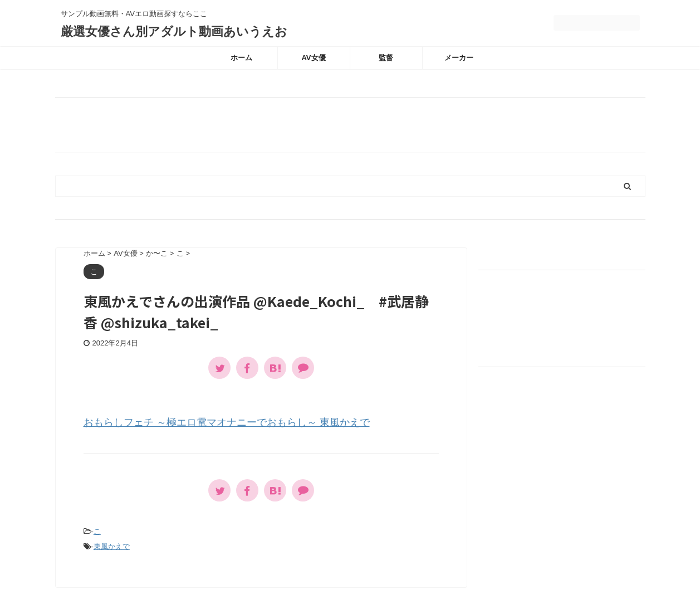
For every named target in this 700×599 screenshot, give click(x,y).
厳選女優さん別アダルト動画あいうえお (174, 31)
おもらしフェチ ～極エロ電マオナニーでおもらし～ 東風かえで (227, 422)
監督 (386, 58)
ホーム (241, 58)
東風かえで (112, 546)
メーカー (459, 58)
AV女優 (313, 58)
